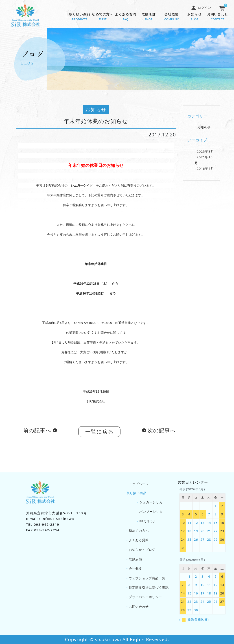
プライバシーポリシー (145, 597)
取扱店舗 (149, 17)
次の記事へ (162, 432)
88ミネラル (148, 521)
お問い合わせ (217, 17)
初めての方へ (103, 17)
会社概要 (171, 17)
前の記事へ (37, 432)
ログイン (201, 8)
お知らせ (195, 17)
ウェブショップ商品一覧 (147, 578)
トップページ (139, 484)
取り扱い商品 (80, 17)
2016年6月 (205, 170)
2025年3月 (205, 153)
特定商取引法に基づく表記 (149, 587)
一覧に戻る (99, 433)
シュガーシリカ (151, 502)
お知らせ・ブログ (142, 550)
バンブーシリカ (151, 512)
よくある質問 (126, 17)
